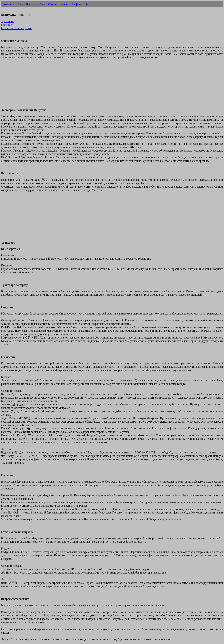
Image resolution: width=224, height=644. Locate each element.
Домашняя (9, 4)
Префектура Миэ (81, 4)
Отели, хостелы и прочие (16, 28)
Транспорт (7, 21)
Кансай (64, 4)
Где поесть (8, 25)
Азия (20, 4)
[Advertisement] (87, 85)
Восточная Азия (36, 4)
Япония (52, 4)
